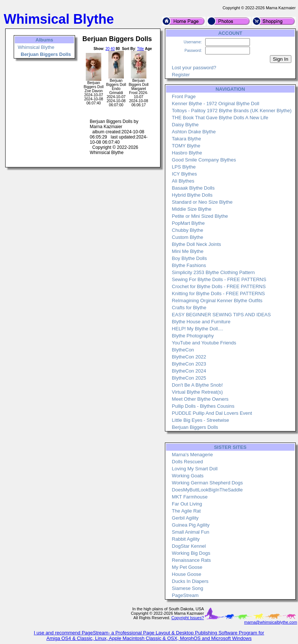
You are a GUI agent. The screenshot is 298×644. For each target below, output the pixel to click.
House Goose (187, 574)
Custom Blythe (188, 237)
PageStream (185, 595)
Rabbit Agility (186, 539)
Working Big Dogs (191, 553)
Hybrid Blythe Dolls (192, 195)
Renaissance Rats (192, 560)
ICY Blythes (184, 174)
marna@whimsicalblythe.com (270, 622)
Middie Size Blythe (192, 209)
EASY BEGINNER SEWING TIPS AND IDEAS (221, 315)
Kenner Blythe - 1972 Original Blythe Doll (216, 104)
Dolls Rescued (187, 462)
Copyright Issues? (188, 618)
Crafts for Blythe (189, 308)
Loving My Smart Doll (195, 469)
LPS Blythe (184, 167)
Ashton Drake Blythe (194, 132)
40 (113, 49)
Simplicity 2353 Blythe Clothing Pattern (213, 272)
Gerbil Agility (185, 518)
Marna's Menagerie (192, 455)
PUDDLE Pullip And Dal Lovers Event (212, 413)
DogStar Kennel (189, 546)
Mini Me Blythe (188, 251)
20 (107, 49)
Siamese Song (188, 588)
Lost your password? (194, 68)
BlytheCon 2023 (189, 364)
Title (141, 49)
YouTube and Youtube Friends (204, 343)
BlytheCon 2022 (189, 357)
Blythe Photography (193, 336)
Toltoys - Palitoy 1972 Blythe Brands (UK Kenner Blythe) (232, 111)
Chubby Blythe (188, 230)
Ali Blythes (183, 181)
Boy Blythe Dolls (189, 258)
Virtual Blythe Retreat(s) (197, 392)
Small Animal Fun (191, 532)
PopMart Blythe (188, 223)
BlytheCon (183, 350)
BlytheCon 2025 (189, 378)
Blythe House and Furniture (201, 322)
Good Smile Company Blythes (204, 160)
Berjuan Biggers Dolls (195, 427)
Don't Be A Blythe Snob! (197, 385)
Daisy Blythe (185, 125)
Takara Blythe (187, 139)
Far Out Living (187, 504)
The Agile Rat (186, 511)
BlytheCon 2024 (189, 371)
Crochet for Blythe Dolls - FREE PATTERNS (219, 286)
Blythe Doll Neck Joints (197, 244)
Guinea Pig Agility (191, 525)
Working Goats (188, 476)
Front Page (184, 96)
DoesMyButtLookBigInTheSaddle (207, 490)
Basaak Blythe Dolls (193, 188)
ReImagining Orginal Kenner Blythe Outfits (217, 301)
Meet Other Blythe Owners (200, 399)
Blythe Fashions (189, 265)
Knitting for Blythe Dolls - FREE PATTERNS (219, 293)
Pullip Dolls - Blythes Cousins (203, 406)
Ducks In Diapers (190, 581)
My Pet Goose (187, 567)
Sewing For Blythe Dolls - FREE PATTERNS (219, 279)
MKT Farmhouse (190, 497)
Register (181, 75)
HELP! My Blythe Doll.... (198, 329)
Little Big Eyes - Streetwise (201, 420)
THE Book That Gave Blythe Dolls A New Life (220, 118)
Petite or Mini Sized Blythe (200, 216)
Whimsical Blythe (36, 47)
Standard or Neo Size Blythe (202, 202)
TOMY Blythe (186, 146)
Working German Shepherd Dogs (207, 483)
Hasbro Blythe (187, 153)
